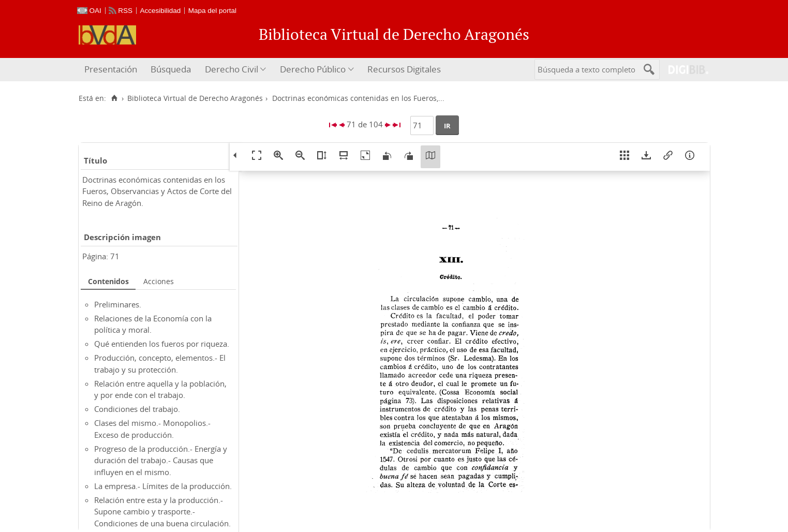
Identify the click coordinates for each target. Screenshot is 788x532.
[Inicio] (115, 98)
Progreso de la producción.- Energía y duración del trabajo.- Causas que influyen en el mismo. (161, 460)
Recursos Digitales (404, 69)
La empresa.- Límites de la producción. (163, 486)
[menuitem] (112, 70)
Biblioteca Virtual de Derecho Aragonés (195, 98)
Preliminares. (118, 304)
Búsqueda (171, 69)
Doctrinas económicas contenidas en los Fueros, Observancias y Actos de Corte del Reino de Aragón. (157, 191)
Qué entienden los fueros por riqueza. (162, 344)
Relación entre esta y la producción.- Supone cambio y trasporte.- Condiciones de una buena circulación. (162, 512)
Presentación (111, 69)
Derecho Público (313, 69)
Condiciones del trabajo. (137, 409)
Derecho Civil (232, 69)
